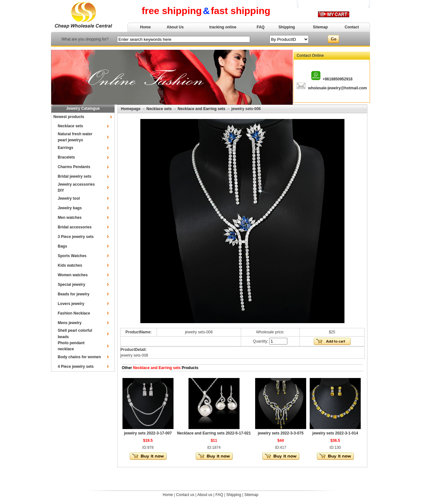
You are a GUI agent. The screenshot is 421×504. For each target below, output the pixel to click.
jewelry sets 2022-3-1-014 (335, 433)
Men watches (70, 218)
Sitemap (320, 27)
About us (205, 495)
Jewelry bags (70, 208)
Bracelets (66, 157)
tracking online (223, 27)
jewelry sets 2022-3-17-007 (148, 433)
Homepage (131, 109)
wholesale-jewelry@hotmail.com (337, 88)
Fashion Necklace (74, 313)
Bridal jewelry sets (74, 176)
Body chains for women (79, 357)
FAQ (261, 27)
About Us (175, 27)
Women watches (73, 275)
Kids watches (70, 265)
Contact (352, 27)
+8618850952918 (337, 79)
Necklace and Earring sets (201, 109)
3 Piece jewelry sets (76, 237)
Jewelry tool (69, 198)
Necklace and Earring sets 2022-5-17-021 (214, 433)
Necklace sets (70, 126)
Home (145, 27)
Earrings (66, 148)
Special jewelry (71, 285)
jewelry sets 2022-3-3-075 (281, 433)
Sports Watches (72, 256)
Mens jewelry (70, 323)
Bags (62, 246)
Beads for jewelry (74, 294)
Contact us (185, 495)
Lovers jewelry (71, 304)
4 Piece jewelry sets (76, 367)
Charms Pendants (74, 167)
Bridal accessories (75, 227)
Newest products (69, 117)
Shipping (287, 27)
